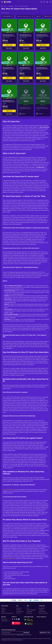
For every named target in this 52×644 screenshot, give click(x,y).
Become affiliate (42, 612)
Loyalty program (20, 612)
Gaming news (42, 608)
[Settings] (45, 633)
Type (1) (39, 16)
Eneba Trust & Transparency (7, 613)
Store (5, 6)
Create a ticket (30, 612)
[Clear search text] (33, 16)
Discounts (18, 613)
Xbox (16, 6)
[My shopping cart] (47, 2)
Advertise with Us (5, 621)
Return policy (29, 613)
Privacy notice (20, 635)
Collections (19, 610)
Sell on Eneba (4, 619)
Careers (3, 612)
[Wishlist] (44, 2)
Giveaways (41, 610)
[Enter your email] (12, 633)
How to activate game (31, 610)
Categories (11, 6)
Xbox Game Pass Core (9, 559)
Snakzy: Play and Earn (43, 613)
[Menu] (2, 2)
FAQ (28, 608)
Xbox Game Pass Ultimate (10, 490)
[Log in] (50, 2)
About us (3, 608)
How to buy (19, 608)
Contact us (4, 610)
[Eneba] (7, 2)
